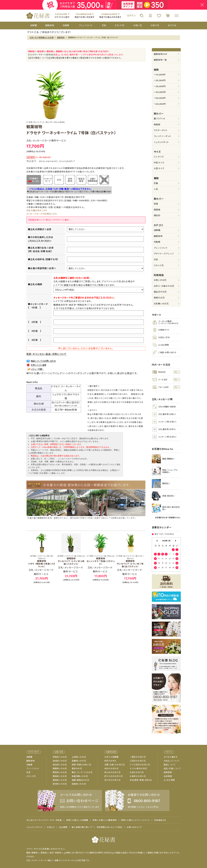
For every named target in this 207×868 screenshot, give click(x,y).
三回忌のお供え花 (138, 761)
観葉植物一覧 (160, 60)
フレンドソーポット (162, 136)
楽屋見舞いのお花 (80, 776)
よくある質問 (169, 780)
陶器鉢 (157, 125)
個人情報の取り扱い (81, 827)
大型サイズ (159, 168)
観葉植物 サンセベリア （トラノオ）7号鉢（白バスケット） (130, 561)
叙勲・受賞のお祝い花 (81, 765)
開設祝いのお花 (60, 780)
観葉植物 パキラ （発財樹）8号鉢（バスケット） (42, 561)
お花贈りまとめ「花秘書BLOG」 (168, 518)
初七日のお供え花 (113, 772)
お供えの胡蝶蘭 (111, 757)
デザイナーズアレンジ (164, 254)
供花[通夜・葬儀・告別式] (141, 780)
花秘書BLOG (160, 820)
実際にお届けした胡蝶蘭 (77, 820)
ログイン (131, 16)
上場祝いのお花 (79, 757)
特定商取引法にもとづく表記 (109, 827)
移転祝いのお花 (60, 757)
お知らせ (51, 827)
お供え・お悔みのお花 (164, 286)
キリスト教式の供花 (138, 769)
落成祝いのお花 (60, 761)
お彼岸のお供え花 (138, 776)
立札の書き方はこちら (37, 211)
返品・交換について (172, 769)
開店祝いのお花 (60, 776)
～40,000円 (160, 92)
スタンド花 (159, 266)
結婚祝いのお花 (79, 784)
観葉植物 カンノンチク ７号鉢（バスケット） (101, 560)
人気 (156, 189)
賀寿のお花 (159, 298)
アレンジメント (161, 248)
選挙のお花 (77, 769)
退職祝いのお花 (79, 761)
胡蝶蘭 (157, 230)
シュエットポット (161, 142)
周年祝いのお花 (60, 784)
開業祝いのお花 (60, 769)
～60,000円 (160, 104)
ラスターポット (161, 130)
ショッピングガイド (34, 827)
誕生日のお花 (160, 292)
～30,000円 (160, 86)
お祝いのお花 (160, 280)
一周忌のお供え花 (138, 757)
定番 (156, 183)
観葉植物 (61, 38)
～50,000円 (160, 98)
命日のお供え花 (111, 769)
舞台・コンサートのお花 (82, 772)
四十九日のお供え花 (114, 776)
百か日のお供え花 (113, 780)
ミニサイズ (159, 157)
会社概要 (63, 827)
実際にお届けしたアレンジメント (135, 820)
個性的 (157, 215)
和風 (156, 204)
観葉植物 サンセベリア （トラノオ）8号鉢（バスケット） (71, 560)
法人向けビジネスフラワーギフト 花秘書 (44, 820)
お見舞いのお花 (161, 304)
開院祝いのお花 (60, 772)
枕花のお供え (110, 761)
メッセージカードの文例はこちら (42, 214)
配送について (170, 765)
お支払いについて (172, 761)
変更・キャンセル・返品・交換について (47, 354)
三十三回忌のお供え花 (140, 765)
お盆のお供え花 (137, 772)
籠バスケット (160, 119)
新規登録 (168, 772)
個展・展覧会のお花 (80, 780)
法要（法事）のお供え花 (115, 765)
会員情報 (168, 776)
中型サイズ (159, 163)
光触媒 (157, 242)
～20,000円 (160, 80)
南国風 (157, 210)
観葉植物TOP (161, 54)
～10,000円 (160, 75)
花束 (156, 260)
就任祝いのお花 (60, 765)
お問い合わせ (133, 827)
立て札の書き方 (171, 757)
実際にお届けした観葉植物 (105, 820)
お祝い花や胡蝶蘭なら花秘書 (42, 38)
